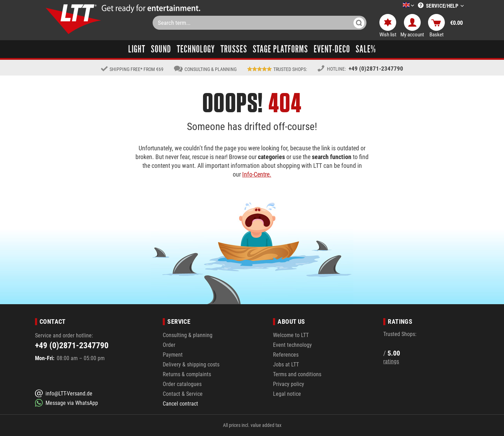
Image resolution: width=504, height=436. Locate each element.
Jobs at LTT (286, 364)
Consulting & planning (188, 335)
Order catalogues (182, 384)
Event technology (292, 345)
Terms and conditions (297, 374)
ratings (391, 361)
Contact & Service (183, 394)
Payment (173, 355)
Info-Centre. (257, 174)
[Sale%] (366, 49)
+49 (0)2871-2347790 (376, 69)
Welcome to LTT (291, 335)
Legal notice (287, 394)
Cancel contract (180, 404)
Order (169, 345)
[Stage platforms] (280, 49)
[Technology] (196, 49)
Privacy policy (289, 384)
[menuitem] (398, 6)
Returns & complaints (187, 374)
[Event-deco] (332, 49)
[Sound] (161, 49)
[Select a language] (400, 6)
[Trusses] (234, 49)
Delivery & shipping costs (191, 364)
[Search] (359, 23)
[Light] (137, 49)
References (286, 355)
